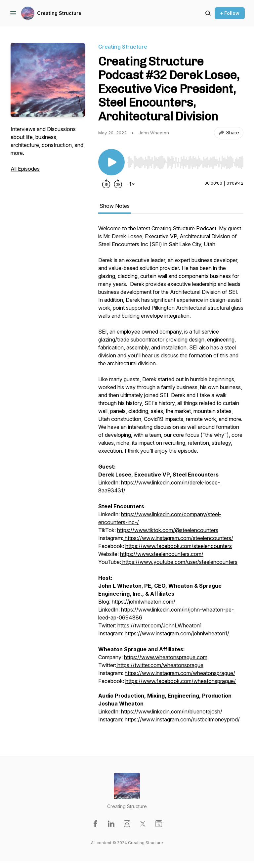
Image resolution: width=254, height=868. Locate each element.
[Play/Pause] (111, 162)
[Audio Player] (185, 160)
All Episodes (25, 169)
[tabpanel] (171, 477)
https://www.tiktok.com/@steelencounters (168, 530)
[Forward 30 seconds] (118, 184)
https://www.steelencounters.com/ (162, 554)
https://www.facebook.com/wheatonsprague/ (181, 681)
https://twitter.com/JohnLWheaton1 (160, 625)
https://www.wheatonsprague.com (166, 657)
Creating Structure (59, 13)
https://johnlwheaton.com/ (144, 602)
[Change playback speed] (132, 184)
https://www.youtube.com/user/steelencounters (179, 562)
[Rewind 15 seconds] (106, 184)
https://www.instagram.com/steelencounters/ (178, 538)
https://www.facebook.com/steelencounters (179, 546)
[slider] (185, 162)
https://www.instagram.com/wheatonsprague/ (180, 673)
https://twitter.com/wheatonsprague (160, 665)
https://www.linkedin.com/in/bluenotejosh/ (172, 711)
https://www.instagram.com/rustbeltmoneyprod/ (182, 719)
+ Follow (230, 13)
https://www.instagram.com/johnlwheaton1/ (177, 633)
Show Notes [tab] (115, 206)
